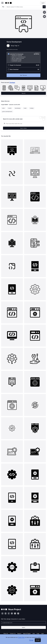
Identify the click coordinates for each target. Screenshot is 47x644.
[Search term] (24, 7)
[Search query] (23, 124)
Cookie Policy (21, 637)
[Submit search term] (44, 7)
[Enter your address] (23, 623)
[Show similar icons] (44, 16)
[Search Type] (4, 7)
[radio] (23, 57)
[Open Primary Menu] (2, 3)
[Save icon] (44, 12)
